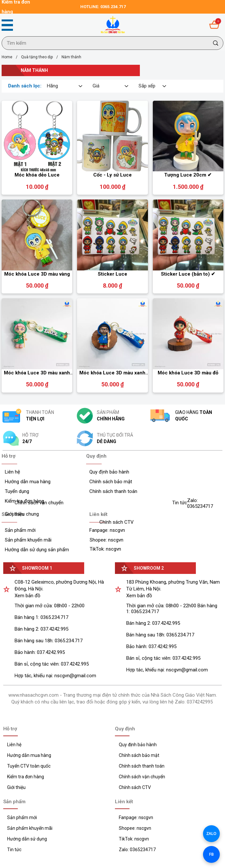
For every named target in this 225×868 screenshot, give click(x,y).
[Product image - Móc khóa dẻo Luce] (37, 136)
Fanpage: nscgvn (136, 817)
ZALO (212, 834)
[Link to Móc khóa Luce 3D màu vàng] (37, 274)
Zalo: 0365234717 (137, 850)
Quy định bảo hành (138, 745)
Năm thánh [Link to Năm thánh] (71, 57)
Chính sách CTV (135, 787)
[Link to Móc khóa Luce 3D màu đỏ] (188, 373)
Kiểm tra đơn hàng (26, 777)
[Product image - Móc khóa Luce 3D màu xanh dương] (112, 334)
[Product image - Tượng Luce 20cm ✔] (188, 136)
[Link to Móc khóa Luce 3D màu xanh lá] (37, 373)
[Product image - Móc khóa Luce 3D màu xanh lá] (37, 334)
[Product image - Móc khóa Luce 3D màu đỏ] (188, 334)
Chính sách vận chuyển (142, 777)
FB (211, 854)
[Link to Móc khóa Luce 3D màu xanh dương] (112, 373)
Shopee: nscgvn (135, 828)
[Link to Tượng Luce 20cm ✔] (188, 175)
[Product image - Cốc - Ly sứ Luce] (112, 136)
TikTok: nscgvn (134, 839)
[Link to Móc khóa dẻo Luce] (37, 175)
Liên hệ (14, 745)
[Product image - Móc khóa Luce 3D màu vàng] (37, 235)
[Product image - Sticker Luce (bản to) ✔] (188, 235)
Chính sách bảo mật (139, 755)
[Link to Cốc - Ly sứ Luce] (112, 175)
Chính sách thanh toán (142, 766)
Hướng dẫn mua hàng (29, 755)
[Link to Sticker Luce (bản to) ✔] (188, 274)
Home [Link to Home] (11, 57)
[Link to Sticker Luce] (112, 274)
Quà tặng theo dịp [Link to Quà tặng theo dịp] (41, 57)
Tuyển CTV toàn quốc (29, 766)
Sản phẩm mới (22, 817)
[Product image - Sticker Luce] (112, 235)
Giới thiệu (16, 787)
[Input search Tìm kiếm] (105, 43)
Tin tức (14, 850)
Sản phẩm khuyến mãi (30, 828)
